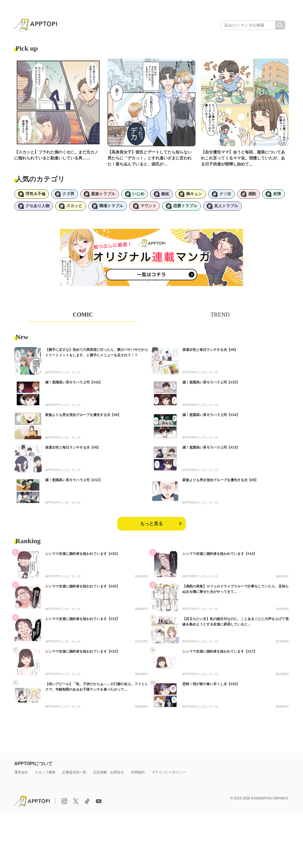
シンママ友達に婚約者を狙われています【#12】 (82, 653)
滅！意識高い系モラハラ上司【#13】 (211, 449)
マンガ (76, 374)
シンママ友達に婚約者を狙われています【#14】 (220, 556)
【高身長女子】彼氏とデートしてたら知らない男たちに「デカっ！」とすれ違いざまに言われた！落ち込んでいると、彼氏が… (149, 159)
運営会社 (21, 774)
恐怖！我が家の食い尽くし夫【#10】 (211, 686)
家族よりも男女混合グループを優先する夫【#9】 (83, 417)
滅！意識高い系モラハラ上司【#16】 (74, 384)
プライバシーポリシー (169, 774)
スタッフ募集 (45, 774)
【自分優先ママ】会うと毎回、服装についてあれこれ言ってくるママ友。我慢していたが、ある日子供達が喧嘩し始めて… (243, 159)
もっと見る (151, 526)
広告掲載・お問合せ (109, 774)
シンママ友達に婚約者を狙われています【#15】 (82, 556)
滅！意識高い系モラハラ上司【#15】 (211, 384)
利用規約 (138, 774)
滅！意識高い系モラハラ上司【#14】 (211, 417)
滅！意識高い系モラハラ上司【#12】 (74, 482)
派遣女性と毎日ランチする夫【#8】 (73, 449)
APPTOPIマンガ (57, 374)
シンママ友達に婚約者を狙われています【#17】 (220, 653)
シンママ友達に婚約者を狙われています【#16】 (82, 588)
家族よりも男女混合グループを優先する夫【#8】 (220, 482)
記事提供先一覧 (74, 774)
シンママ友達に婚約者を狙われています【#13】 (82, 621)
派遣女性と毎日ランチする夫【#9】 (210, 352)
